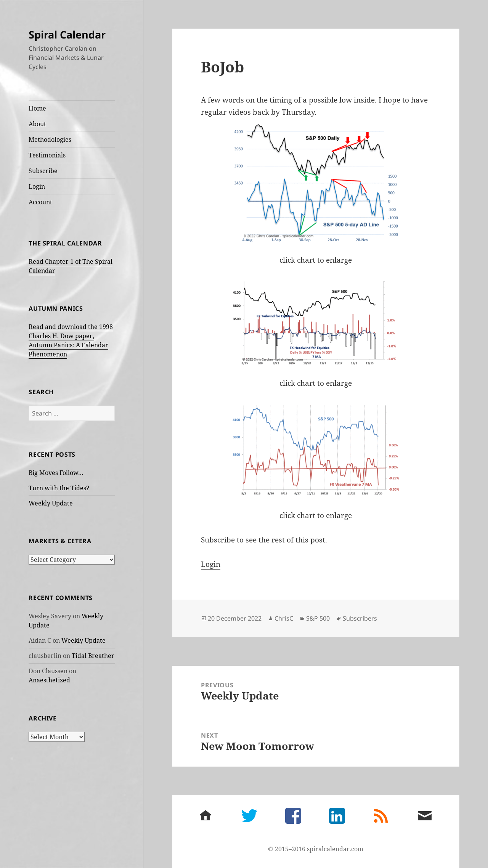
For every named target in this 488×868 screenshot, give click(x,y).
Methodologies (50, 140)
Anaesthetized (49, 680)
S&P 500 (318, 618)
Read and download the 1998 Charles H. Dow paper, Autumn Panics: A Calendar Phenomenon (71, 340)
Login (37, 186)
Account (40, 202)
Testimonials (47, 155)
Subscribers (360, 618)
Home (37, 108)
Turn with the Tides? (59, 488)
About (37, 124)
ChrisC (284, 618)
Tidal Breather (93, 656)
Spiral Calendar (67, 34)
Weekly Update (51, 503)
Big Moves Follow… (56, 473)
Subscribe (43, 171)
